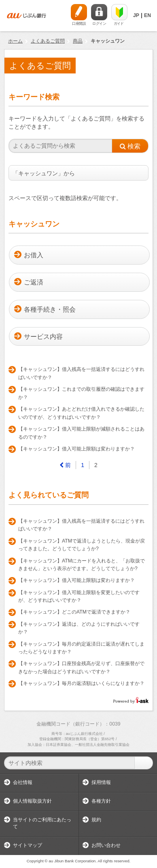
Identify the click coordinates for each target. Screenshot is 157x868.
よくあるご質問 (48, 41)
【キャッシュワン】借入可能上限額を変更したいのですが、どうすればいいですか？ (79, 597)
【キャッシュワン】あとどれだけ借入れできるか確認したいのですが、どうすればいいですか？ (81, 413)
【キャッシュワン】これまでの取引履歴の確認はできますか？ (81, 393)
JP (136, 15)
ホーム (15, 41)
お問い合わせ (106, 845)
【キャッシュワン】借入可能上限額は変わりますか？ (76, 449)
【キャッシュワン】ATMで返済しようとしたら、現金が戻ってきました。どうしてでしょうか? (82, 545)
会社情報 (23, 782)
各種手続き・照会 (50, 309)
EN (147, 15)
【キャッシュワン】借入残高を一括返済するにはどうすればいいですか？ (81, 373)
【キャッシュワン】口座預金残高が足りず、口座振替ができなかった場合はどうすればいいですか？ (81, 668)
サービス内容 (43, 337)
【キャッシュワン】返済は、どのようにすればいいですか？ (79, 628)
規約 (96, 820)
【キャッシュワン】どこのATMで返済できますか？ (74, 612)
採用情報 (101, 782)
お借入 (34, 255)
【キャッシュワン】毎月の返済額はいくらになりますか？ (81, 683)
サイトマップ (28, 845)
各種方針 (101, 801)
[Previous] (65, 465)
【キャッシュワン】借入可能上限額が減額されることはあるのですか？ (81, 433)
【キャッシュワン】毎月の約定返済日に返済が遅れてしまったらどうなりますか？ (81, 648)
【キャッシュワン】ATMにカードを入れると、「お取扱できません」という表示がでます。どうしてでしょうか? (82, 565)
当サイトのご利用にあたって (42, 823)
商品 (78, 41)
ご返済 (34, 282)
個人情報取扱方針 (32, 801)
